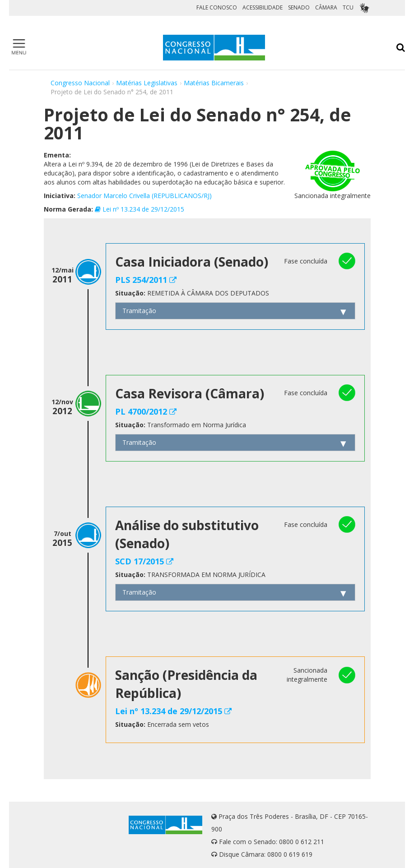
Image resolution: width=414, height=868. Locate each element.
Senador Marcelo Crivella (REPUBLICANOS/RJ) (144, 196)
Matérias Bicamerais (214, 83)
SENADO (299, 7)
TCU (348, 7)
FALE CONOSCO (217, 7)
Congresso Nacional (80, 83)
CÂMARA (326, 7)
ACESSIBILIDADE (263, 7)
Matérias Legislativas (147, 83)
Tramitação (139, 311)
